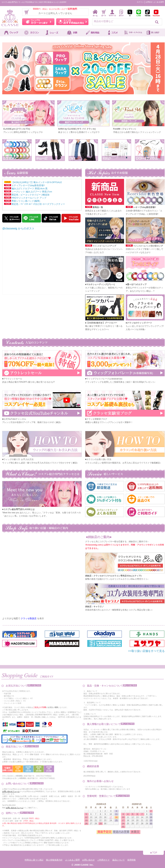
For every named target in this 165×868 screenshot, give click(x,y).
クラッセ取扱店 (29, 618)
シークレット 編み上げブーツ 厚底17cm (32, 192)
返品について (119, 860)
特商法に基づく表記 (34, 860)
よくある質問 (159, 2)
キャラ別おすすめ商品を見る (72, 22)
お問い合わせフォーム (11, 791)
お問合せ (149, 2)
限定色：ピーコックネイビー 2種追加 (30, 195)
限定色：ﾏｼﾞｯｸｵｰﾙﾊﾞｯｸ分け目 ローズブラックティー (38, 204)
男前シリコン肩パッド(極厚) (26, 201)
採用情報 (131, 860)
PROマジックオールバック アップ (29, 198)
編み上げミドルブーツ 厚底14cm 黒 (30, 188)
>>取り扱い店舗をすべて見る (146, 651)
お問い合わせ (88, 860)
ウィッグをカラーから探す (38, 22)
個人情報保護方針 (54, 860)
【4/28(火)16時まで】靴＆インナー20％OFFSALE (37, 182)
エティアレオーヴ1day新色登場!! (28, 185)
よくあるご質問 (72, 860)
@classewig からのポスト (18, 228)
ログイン (140, 2)
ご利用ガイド (103, 860)
